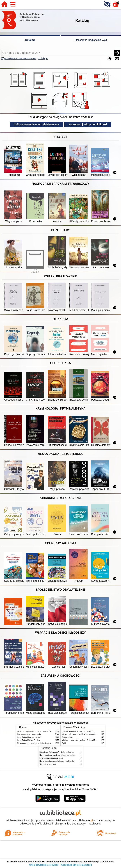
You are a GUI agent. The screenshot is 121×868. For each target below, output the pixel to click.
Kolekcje (43, 58)
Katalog (30, 40)
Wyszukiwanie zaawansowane (19, 58)
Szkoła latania (68, 737)
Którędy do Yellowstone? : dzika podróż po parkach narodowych (65, 752)
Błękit (64, 743)
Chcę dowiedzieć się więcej (44, 865)
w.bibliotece (84, 821)
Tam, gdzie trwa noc (48, 764)
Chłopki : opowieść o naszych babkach (77, 731)
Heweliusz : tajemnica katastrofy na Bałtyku (57, 761)
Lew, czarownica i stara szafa (29, 734)
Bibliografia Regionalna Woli (91, 40)
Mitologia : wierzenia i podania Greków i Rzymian (37, 731)
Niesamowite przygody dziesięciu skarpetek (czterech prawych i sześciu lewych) (49, 743)
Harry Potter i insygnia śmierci (29, 737)
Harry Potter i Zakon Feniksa (29, 740)
